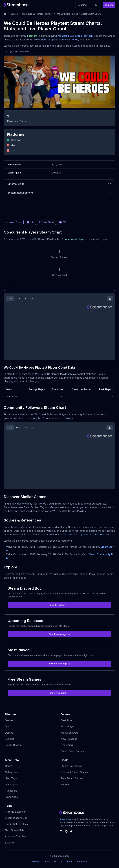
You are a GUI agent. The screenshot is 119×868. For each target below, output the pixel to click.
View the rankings (59, 664)
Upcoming (67, 745)
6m (18, 428)
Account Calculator (16, 836)
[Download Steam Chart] (110, 298)
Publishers (11, 791)
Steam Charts (13, 745)
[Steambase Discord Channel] (61, 831)
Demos (9, 733)
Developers (12, 785)
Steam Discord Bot (16, 818)
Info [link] (30, 222)
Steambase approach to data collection (87, 534)
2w (10, 298)
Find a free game (59, 693)
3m (18, 298)
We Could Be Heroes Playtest (37, 14)
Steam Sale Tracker (72, 766)
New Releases (69, 739)
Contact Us (81, 861)
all (32, 298)
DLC (7, 726)
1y (25, 298)
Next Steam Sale (15, 830)
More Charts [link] (47, 222)
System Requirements (59, 193)
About (69, 861)
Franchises (11, 797)
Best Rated (67, 720)
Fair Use (58, 861)
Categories (11, 772)
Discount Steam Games (74, 772)
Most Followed (69, 733)
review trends (70, 40)
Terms (46, 861)
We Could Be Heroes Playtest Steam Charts (79, 14)
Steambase (65, 819)
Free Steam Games (72, 778)
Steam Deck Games (72, 751)
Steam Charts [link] (14, 222)
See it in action (59, 605)
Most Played (68, 726)
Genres (9, 766)
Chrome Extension (16, 812)
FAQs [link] (63, 222)
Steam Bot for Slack (17, 824)
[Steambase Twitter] (71, 831)
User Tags (11, 778)
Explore (109, 5)
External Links (59, 184)
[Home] (5, 14)
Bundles (10, 739)
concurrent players (50, 40)
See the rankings (59, 634)
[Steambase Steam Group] (66, 831)
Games (14, 14)
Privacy (36, 861)
